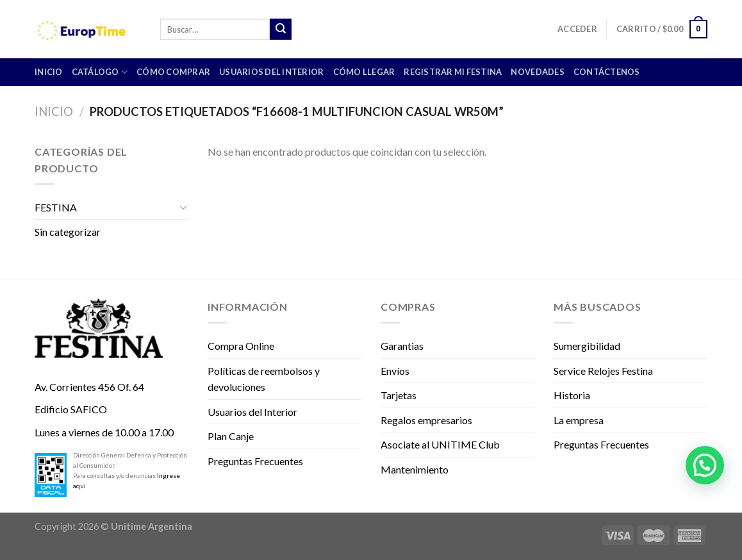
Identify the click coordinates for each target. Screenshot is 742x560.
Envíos (395, 371)
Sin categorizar (68, 232)
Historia (572, 395)
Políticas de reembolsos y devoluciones (264, 379)
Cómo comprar (173, 72)
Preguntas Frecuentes (255, 461)
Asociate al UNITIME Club (440, 444)
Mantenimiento (415, 469)
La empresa (579, 420)
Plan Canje (231, 436)
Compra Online (241, 346)
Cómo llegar (364, 72)
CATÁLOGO (100, 72)
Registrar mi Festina (453, 72)
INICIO (49, 72)
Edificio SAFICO (71, 409)
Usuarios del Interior (271, 72)
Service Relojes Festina (603, 371)
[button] (705, 465)
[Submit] (281, 29)
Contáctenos (607, 72)
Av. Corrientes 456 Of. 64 (89, 387)
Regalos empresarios (426, 420)
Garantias (402, 346)
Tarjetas (399, 395)
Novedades (537, 72)
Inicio (54, 111)
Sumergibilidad (587, 346)
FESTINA (56, 207)
